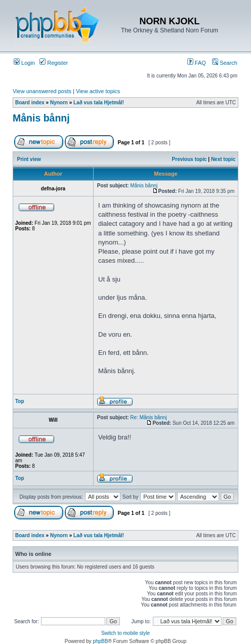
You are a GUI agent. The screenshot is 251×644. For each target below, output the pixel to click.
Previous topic (190, 159)
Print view (29, 159)
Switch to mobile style (126, 633)
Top (20, 401)
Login (24, 63)
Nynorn (59, 103)
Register (54, 63)
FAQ (197, 63)
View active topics (98, 91)
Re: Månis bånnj (148, 417)
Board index (30, 103)
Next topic (223, 159)
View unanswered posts (42, 91)
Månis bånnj (41, 118)
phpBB (100, 641)
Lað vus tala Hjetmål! (99, 103)
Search (225, 63)
